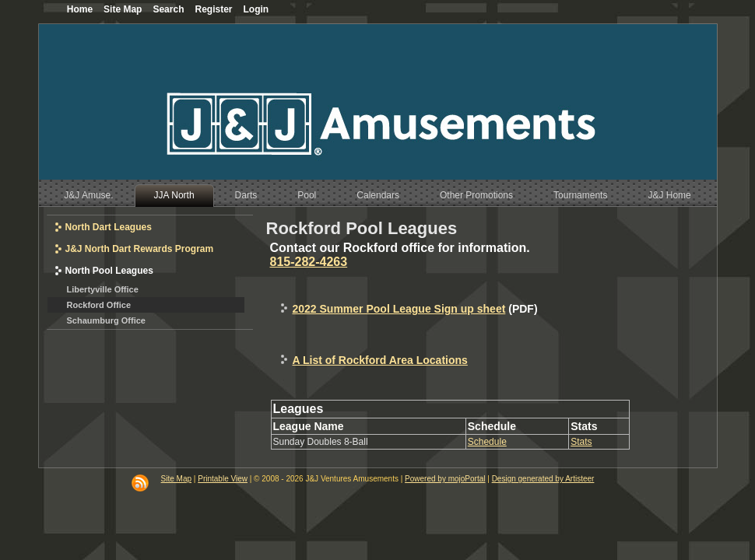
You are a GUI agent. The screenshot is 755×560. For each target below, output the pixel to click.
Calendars (378, 195)
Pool (307, 195)
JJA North (174, 195)
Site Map (176, 479)
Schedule (487, 442)
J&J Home (669, 195)
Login (256, 9)
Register (213, 9)
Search (168, 9)
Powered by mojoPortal (445, 479)
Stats (581, 442)
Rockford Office (99, 305)
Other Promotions (476, 195)
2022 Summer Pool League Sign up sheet (399, 309)
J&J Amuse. (88, 195)
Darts (246, 195)
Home (80, 9)
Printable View (223, 479)
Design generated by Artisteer (543, 479)
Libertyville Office (103, 289)
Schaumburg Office (106, 320)
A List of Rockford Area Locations (380, 360)
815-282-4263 (309, 262)
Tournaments (580, 195)
